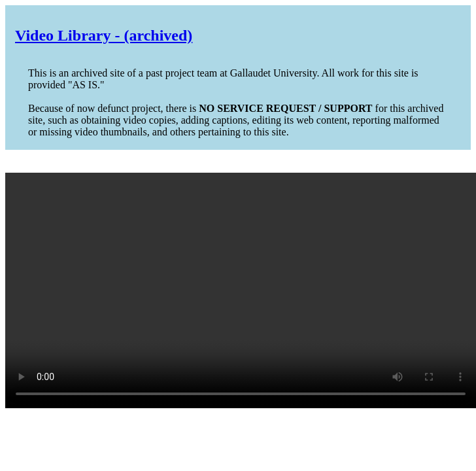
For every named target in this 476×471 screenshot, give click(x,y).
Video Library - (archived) (104, 35)
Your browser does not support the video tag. (241, 290)
